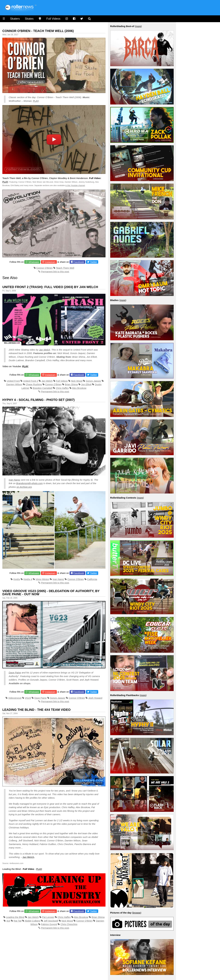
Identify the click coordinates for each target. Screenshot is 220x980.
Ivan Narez (14, 480)
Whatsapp (34, 262)
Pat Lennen (48, 917)
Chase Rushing (34, 384)
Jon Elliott (86, 384)
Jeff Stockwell (51, 921)
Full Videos (53, 19)
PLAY (36, 101)
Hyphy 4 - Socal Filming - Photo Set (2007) (39, 400)
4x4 (8, 921)
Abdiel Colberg (32, 921)
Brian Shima (71, 384)
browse (137, 913)
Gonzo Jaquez (94, 381)
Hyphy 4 (28, 579)
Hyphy (17, 579)
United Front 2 (31, 381)
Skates (29, 19)
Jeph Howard (95, 698)
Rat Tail (18, 921)
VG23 (28, 698)
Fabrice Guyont (49, 924)
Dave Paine (15, 673)
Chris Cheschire (69, 924)
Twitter (93, 262)
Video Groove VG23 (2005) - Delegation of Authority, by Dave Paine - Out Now (51, 593)
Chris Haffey (62, 388)
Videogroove (15, 698)
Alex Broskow (79, 388)
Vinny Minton (42, 579)
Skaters (15, 19)
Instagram (50, 262)
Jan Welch (45, 350)
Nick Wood (77, 381)
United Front (13, 381)
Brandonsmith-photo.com (30, 483)
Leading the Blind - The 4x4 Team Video (36, 710)
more (138, 26)
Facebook (79, 262)
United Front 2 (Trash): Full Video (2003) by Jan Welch (50, 287)
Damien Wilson (14, 384)
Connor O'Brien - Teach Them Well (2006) (38, 31)
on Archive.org (24, 487)
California (92, 579)
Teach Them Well (65, 268)
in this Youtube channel (75, 185)
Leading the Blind (15, 917)
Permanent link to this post (55, 272)
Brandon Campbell (43, 388)
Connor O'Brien (45, 268)
